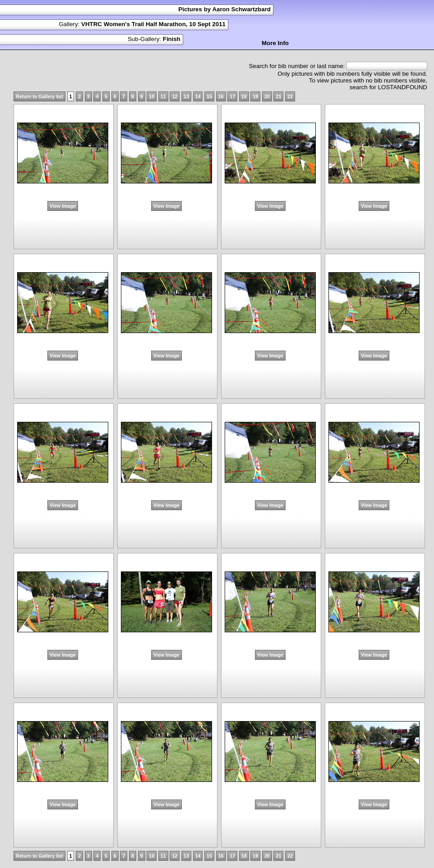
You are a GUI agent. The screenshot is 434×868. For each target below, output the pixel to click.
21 (278, 96)
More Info (275, 43)
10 (152, 96)
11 (163, 96)
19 (255, 96)
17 (232, 96)
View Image (63, 206)
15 (209, 96)
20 (267, 96)
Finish (172, 39)
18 (244, 96)
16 (221, 96)
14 (198, 96)
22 (290, 96)
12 (175, 96)
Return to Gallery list (39, 96)
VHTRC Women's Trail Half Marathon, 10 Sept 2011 (153, 24)
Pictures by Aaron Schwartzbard (224, 9)
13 (186, 96)
